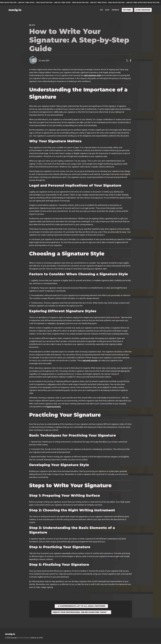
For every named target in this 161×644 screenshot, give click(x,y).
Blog (107, 8)
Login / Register (143, 8)
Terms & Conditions (24, 639)
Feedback (115, 8)
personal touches (90, 360)
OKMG (41, 639)
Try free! (127, 8)
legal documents (54, 407)
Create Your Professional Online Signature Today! (80, 613)
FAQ (101, 8)
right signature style (92, 75)
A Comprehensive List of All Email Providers (81, 606)
